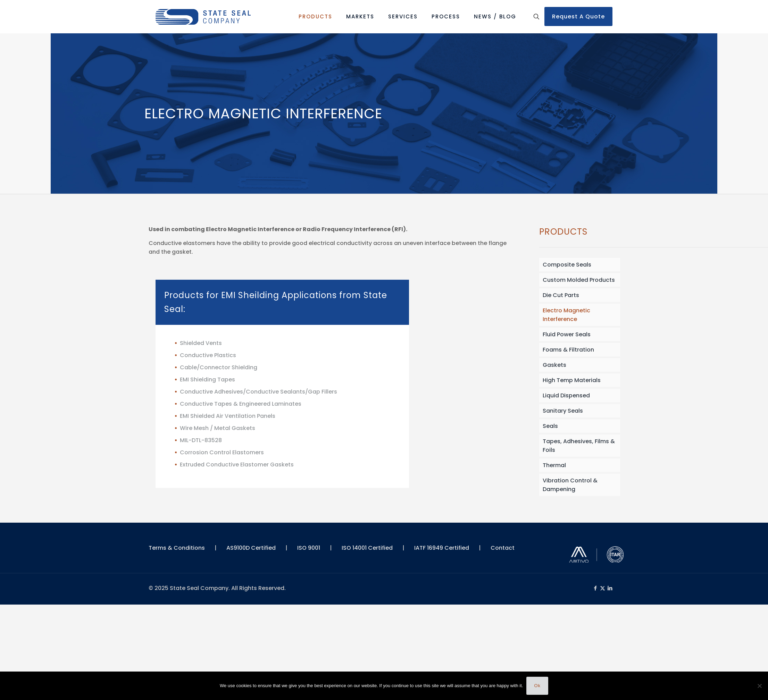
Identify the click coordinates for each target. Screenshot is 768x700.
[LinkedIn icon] (610, 588)
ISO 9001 (309, 548)
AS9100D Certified (251, 548)
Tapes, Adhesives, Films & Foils (579, 446)
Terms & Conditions (177, 548)
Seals (550, 426)
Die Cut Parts (561, 295)
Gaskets (554, 365)
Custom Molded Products (579, 280)
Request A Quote (578, 16)
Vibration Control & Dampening (570, 485)
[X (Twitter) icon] (603, 588)
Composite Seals (567, 265)
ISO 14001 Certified (367, 548)
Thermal (554, 465)
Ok (537, 686)
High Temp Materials (572, 380)
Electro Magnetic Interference (566, 315)
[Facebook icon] (595, 588)
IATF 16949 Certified (442, 548)
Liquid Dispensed (566, 395)
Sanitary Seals (563, 411)
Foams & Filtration (568, 350)
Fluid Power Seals (567, 334)
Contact (503, 548)
